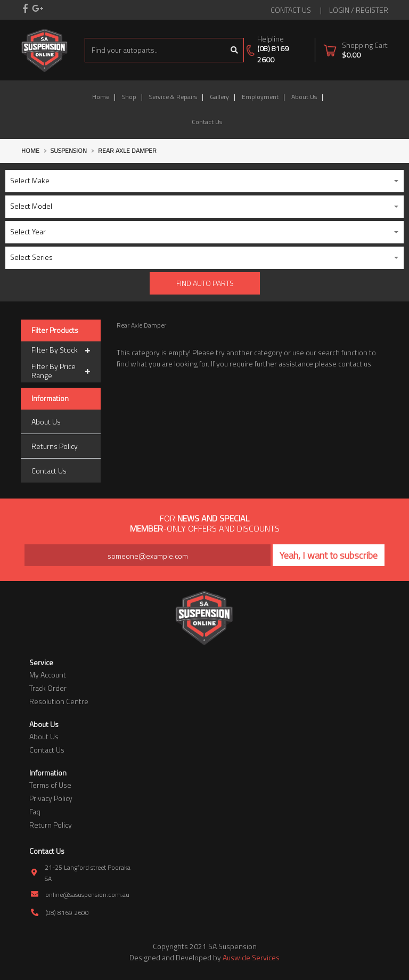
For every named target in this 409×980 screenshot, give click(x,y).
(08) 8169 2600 (273, 54)
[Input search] (155, 50)
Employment (260, 97)
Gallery (219, 97)
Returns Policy (55, 446)
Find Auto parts (205, 283)
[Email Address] (148, 555)
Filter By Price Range (61, 371)
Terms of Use (50, 785)
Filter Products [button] (55, 330)
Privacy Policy (51, 798)
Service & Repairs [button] (173, 97)
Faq (35, 811)
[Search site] (235, 50)
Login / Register (359, 10)
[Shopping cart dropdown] (355, 50)
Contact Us (207, 122)
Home (101, 97)
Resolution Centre (59, 701)
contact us (291, 10)
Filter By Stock (61, 350)
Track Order (48, 688)
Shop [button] (129, 97)
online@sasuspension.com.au (87, 895)
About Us (304, 97)
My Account (48, 675)
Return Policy (51, 825)
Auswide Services (251, 957)
